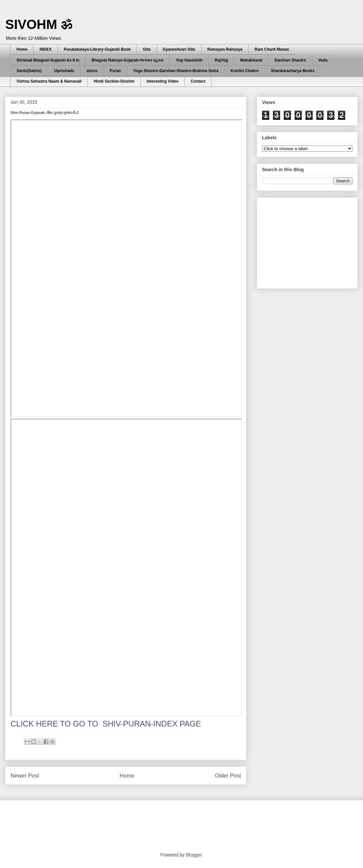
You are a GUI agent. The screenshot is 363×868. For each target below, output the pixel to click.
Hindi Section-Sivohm (114, 81)
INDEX (46, 49)
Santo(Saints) (29, 71)
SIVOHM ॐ (39, 24)
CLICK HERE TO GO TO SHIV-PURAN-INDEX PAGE (106, 724)
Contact (198, 81)
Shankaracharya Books (293, 71)
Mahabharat (251, 60)
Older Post (228, 776)
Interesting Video (163, 81)
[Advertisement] (311, 241)
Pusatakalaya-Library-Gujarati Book (97, 49)
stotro (92, 71)
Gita (146, 49)
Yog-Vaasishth (189, 60)
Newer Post (25, 776)
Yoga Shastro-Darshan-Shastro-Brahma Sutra (176, 71)
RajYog (221, 60)
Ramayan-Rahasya (225, 49)
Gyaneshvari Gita (179, 49)
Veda (323, 60)
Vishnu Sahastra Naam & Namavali (49, 81)
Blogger (194, 855)
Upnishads (64, 71)
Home (22, 49)
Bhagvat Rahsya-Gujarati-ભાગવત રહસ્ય (127, 60)
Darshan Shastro (290, 60)
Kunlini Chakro (245, 71)
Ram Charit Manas (272, 49)
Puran (115, 71)
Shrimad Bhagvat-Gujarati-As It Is (48, 60)
